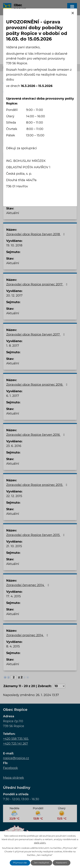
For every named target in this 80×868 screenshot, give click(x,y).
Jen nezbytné (41, 863)
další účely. (40, 843)
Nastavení (61, 863)
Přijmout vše (20, 863)
